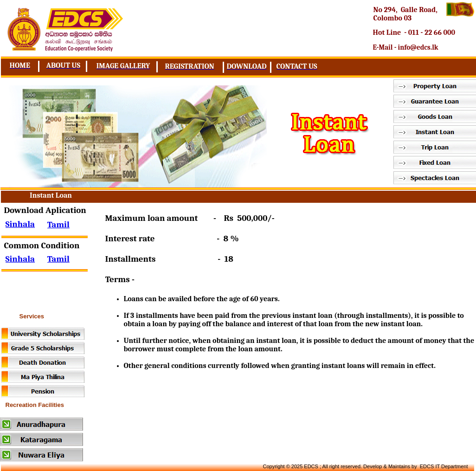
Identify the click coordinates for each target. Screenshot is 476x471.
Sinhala (20, 259)
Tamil (58, 259)
